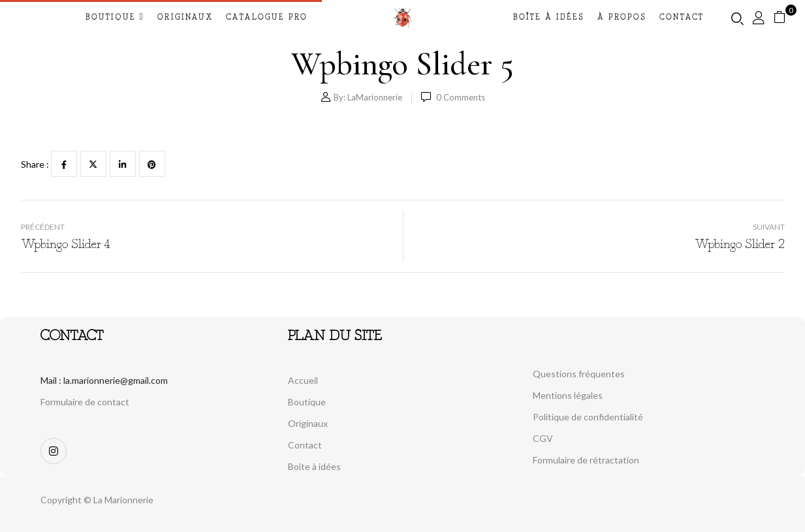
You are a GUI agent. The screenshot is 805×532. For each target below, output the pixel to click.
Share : (35, 164)
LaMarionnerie (375, 97)
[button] (784, 17)
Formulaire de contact (85, 402)
